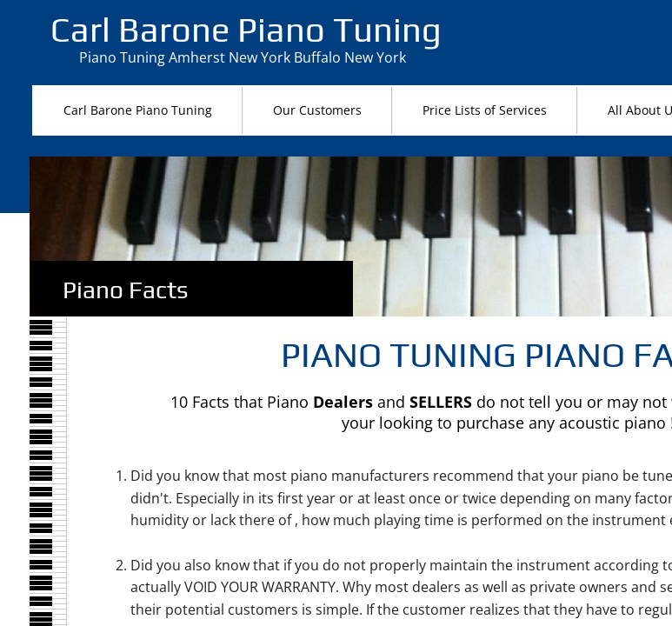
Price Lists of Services (485, 110)
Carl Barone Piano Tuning (138, 110)
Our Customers (317, 110)
